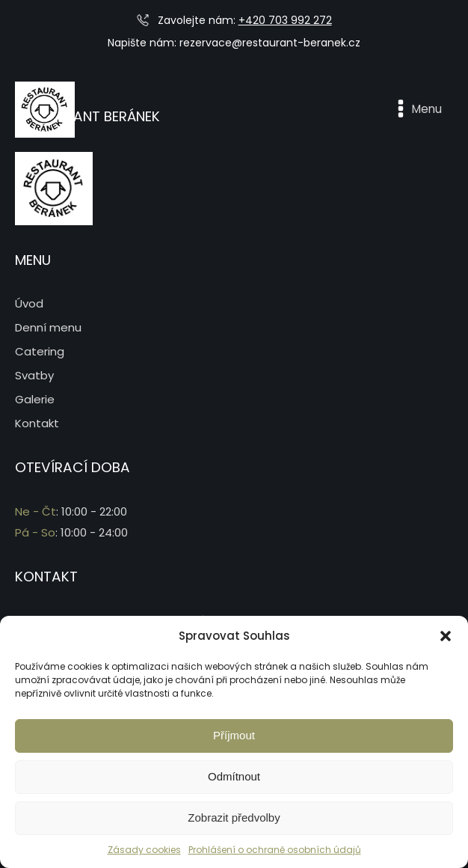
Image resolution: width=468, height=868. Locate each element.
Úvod (29, 303)
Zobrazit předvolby (234, 817)
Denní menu (48, 327)
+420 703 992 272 (285, 20)
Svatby (34, 375)
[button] (446, 636)
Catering (40, 351)
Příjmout (234, 735)
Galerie (35, 399)
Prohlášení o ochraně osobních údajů (275, 850)
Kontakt (37, 423)
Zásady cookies (144, 850)
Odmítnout (234, 776)
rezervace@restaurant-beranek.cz (270, 43)
